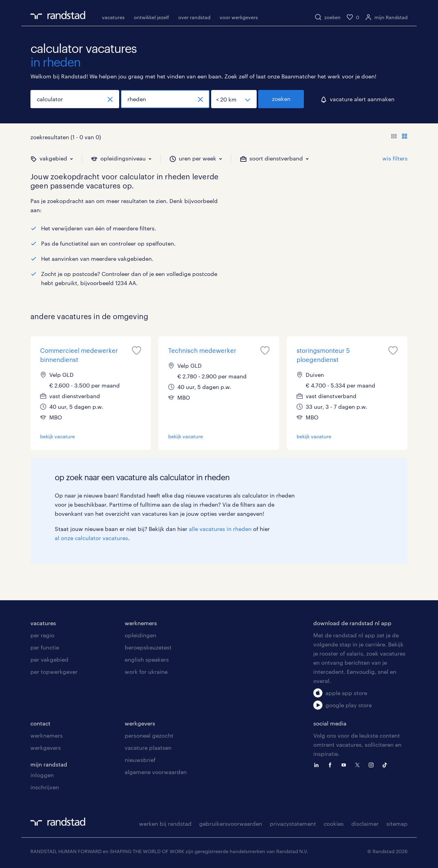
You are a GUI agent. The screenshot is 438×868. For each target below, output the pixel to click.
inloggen (42, 775)
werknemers (141, 623)
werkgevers (46, 748)
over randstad (194, 17)
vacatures (113, 17)
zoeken (281, 99)
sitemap (397, 824)
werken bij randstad (165, 824)
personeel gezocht (149, 735)
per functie (45, 647)
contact (40, 723)
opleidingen (141, 635)
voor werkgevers (239, 17)
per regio (42, 635)
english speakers (147, 660)
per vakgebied (49, 660)
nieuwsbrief (140, 760)
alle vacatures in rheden (220, 529)
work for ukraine (146, 672)
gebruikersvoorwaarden (231, 824)
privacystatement (293, 824)
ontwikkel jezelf (151, 17)
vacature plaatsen (148, 748)
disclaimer (365, 824)
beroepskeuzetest (148, 647)
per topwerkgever (54, 672)
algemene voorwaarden (156, 772)
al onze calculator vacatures (91, 538)
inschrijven (45, 787)
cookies (334, 824)
